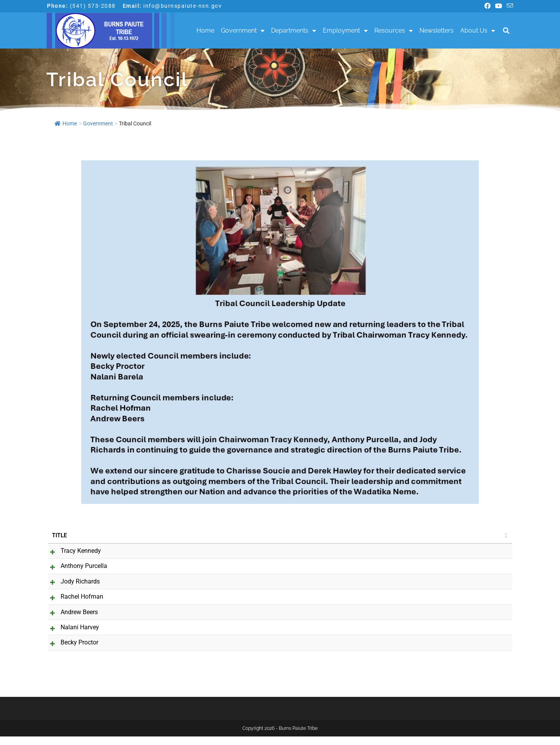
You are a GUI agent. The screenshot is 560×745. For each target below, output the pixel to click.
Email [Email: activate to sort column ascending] (245, 535)
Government (243, 31)
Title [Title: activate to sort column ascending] (59, 535)
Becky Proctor (71, 651)
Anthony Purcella (75, 566)
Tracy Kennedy (72, 551)
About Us (478, 31)
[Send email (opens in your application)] (509, 6)
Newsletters (437, 30)
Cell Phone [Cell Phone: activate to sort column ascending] (463, 535)
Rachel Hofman (73, 605)
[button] (506, 31)
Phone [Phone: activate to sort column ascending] (386, 535)
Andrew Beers (71, 621)
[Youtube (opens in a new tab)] (499, 6)
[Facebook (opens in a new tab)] (487, 6)
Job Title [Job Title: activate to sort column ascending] (158, 535)
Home (205, 30)
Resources (394, 31)
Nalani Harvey (71, 636)
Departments (294, 31)
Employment (345, 31)
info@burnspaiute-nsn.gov (183, 6)
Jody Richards (72, 581)
